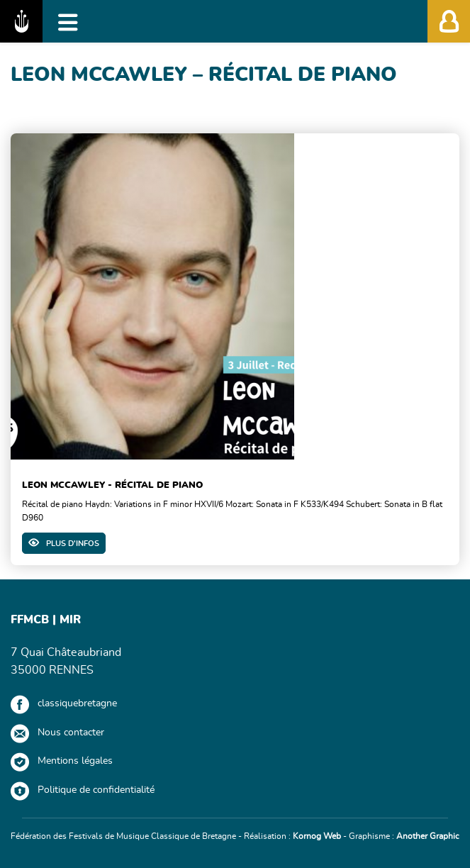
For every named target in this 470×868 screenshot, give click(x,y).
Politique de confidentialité (96, 790)
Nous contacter (71, 733)
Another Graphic (428, 836)
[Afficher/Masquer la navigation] (68, 21)
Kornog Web (317, 836)
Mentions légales (75, 761)
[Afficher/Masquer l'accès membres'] (449, 21)
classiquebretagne (77, 703)
